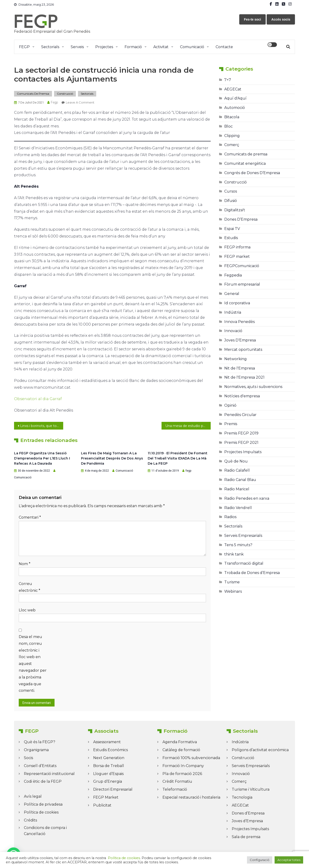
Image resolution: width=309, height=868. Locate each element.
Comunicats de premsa (33, 94)
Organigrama (36, 750)
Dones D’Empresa (241, 219)
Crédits (30, 820)
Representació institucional (49, 774)
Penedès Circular (240, 415)
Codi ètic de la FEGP (43, 781)
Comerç (232, 145)
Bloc (228, 126)
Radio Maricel (237, 489)
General (232, 294)
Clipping (232, 136)
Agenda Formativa (180, 742)
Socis (28, 758)
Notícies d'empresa (242, 396)
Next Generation (109, 758)
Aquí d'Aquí (235, 98)
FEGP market (237, 256)
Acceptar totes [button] (289, 860)
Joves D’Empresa (240, 340)
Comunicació (192, 47)
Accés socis (281, 19)
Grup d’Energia (108, 781)
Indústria (233, 312)
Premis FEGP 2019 (241, 433)
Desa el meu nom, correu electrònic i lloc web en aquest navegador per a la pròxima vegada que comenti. (33, 664)
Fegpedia (233, 275)
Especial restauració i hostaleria (191, 797)
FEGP (24, 47)
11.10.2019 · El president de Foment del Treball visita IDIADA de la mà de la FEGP (178, 458)
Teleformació (175, 789)
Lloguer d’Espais (108, 774)
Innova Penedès (239, 322)
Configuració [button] (260, 860)
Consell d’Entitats (40, 766)
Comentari (30, 517)
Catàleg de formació (181, 750)
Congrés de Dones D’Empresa (252, 173)
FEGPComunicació (242, 266)
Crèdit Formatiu (177, 781)
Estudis (231, 238)
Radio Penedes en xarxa (247, 498)
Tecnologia (242, 797)
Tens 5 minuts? (238, 545)
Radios (230, 517)
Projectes (104, 47)
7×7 (228, 80)
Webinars (233, 591)
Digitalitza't (235, 210)
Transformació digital (244, 563)
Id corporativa (237, 303)
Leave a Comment (80, 102)
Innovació (233, 331)
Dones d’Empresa (248, 813)
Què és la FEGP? (40, 742)
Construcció (65, 94)
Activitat (161, 47)
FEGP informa (237, 247)
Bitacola (232, 117)
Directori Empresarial (113, 789)
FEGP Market (106, 797)
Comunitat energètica (245, 163)
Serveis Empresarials (243, 536)
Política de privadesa (43, 804)
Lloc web (27, 610)
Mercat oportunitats (243, 350)
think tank (234, 554)
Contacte (224, 47)
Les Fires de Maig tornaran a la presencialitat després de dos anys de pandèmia (112, 458)
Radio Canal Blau (240, 480)
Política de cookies (41, 812)
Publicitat (102, 805)
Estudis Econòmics (110, 750)
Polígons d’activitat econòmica (260, 750)
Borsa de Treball (109, 766)
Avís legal (33, 796)
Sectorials (50, 47)
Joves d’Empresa (247, 821)
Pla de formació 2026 (182, 774)
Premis (231, 424)
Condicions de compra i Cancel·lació (45, 831)
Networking (235, 359)
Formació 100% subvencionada (191, 758)
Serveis (77, 47)
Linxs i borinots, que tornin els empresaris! (42, 426)
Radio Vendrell (238, 508)
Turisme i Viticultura (251, 789)
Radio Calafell (237, 470)
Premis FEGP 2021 (241, 443)
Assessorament (107, 742)
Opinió (230, 405)
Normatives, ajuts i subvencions (253, 387)
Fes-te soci (252, 19)
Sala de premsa (246, 837)
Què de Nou (236, 461)
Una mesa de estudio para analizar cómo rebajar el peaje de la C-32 (188, 426)
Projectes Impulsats (243, 452)
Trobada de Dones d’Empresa (252, 573)
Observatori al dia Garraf (38, 399)
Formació (133, 47)
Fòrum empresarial (242, 284)
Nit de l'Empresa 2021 (244, 377)
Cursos (231, 191)
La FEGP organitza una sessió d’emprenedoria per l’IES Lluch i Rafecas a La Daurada (42, 458)
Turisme (232, 582)
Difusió (231, 201)
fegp (54, 102)
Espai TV (232, 229)
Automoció (235, 108)
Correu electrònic (29, 587)
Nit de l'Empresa (240, 368)
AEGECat (233, 89)
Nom (25, 564)
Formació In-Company (183, 766)
